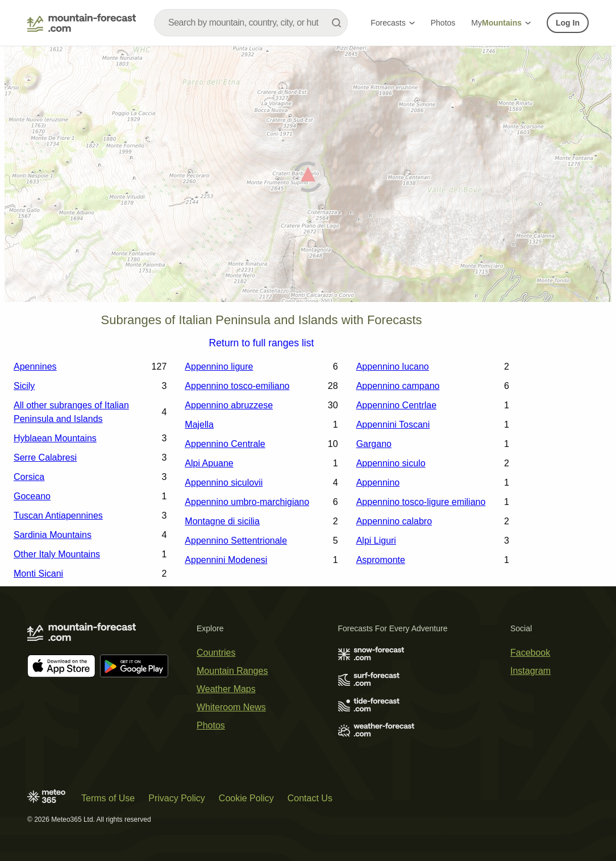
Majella (199, 425)
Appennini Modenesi (226, 560)
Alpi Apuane (209, 463)
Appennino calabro (394, 521)
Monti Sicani (38, 574)
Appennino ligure (219, 367)
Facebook (530, 653)
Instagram (530, 671)
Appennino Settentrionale (236, 541)
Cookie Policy (246, 798)
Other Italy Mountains (57, 554)
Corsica (29, 477)
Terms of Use (108, 798)
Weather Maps (226, 689)
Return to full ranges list (262, 343)
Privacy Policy (177, 798)
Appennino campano (398, 386)
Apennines (35, 367)
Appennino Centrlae (396, 405)
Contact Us (310, 798)
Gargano (374, 444)
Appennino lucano (393, 367)
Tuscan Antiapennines (58, 516)
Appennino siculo (391, 463)
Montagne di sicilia (222, 521)
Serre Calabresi (45, 458)
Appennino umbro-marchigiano (247, 502)
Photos (443, 23)
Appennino (378, 483)
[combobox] (251, 23)
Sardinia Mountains (53, 535)
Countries (216, 653)
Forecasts (392, 23)
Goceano (32, 496)
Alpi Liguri (376, 541)
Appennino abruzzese (229, 405)
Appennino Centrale (225, 444)
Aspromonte (381, 560)
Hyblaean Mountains (55, 438)
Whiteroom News (231, 707)
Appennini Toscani (393, 425)
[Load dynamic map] (308, 179)
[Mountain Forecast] (82, 23)
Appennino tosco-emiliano (237, 386)
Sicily (24, 386)
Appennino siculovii (224, 483)
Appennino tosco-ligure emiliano (421, 502)
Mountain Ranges (232, 671)
